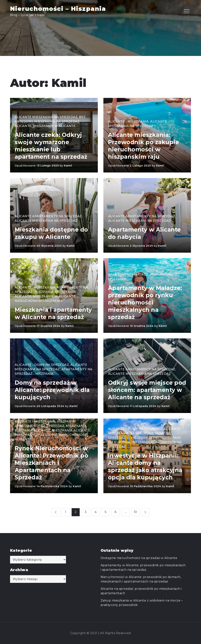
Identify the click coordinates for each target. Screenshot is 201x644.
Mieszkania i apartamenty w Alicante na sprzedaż (53, 313)
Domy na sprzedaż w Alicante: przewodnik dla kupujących (52, 390)
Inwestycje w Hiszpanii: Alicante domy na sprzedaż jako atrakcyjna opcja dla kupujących (145, 466)
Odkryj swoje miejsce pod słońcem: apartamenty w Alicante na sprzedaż (147, 390)
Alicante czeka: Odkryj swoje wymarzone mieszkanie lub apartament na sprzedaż (51, 146)
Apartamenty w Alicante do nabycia (144, 233)
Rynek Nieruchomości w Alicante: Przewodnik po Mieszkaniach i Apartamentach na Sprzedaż (52, 463)
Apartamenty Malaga (128, 275)
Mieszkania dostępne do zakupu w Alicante (51, 233)
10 (135, 512)
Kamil (68, 166)
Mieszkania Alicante (71, 430)
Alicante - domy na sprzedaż (42, 365)
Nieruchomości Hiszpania (39, 301)
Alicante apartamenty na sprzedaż (48, 216)
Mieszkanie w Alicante (54, 126)
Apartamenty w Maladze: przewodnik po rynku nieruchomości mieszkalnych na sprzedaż (145, 303)
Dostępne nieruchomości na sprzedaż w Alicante (139, 558)
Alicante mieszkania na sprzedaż (46, 117)
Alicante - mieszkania (128, 121)
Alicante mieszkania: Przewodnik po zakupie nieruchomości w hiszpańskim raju (144, 146)
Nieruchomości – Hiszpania (58, 9)
